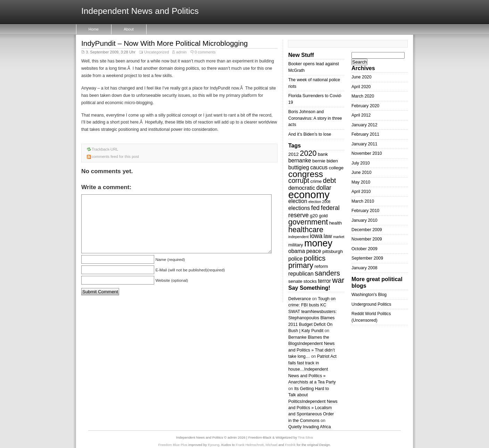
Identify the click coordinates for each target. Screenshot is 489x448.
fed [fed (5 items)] (316, 208)
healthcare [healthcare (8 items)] (306, 230)
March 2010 (363, 201)
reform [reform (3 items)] (321, 266)
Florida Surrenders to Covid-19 (315, 99)
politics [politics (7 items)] (315, 258)
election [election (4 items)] (298, 201)
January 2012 (364, 125)
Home (94, 29)
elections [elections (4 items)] (299, 208)
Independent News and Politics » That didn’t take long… (312, 350)
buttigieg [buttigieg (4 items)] (299, 167)
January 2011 (364, 144)
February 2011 (365, 134)
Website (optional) (172, 280)
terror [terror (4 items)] (324, 281)
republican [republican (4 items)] (301, 274)
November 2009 (367, 239)
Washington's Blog (369, 295)
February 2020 (365, 106)
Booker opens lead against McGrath (314, 67)
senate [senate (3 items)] (295, 281)
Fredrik (291, 445)
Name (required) (170, 259)
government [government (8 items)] (308, 222)
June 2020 (362, 77)
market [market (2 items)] (339, 237)
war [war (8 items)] (338, 280)
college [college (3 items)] (336, 168)
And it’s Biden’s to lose (310, 134)
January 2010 (364, 220)
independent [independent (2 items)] (299, 237)
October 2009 (364, 249)
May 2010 (361, 182)
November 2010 (367, 153)
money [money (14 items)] (318, 243)
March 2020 (363, 96)
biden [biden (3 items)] (332, 161)
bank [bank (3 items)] (323, 154)
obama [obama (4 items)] (297, 251)
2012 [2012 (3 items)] (293, 154)
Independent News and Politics (140, 11)
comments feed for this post (115, 157)
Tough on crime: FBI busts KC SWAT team (312, 305)
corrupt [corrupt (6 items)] (299, 181)
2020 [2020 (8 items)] (308, 153)
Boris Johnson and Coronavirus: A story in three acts (315, 118)
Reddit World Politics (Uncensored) (371, 317)
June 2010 (362, 172)
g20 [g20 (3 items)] (314, 216)
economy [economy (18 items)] (309, 195)
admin (181, 52)
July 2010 (361, 163)
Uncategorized (156, 52)
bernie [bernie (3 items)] (319, 161)
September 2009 (367, 258)
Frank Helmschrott (250, 445)
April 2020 (361, 87)
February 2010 (365, 211)
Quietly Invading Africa (310, 427)
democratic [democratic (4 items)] (302, 188)
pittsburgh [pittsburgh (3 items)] (333, 251)
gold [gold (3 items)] (323, 216)
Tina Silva (305, 437)
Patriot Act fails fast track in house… (312, 363)
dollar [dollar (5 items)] (324, 188)
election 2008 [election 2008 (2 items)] (319, 202)
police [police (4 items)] (295, 259)
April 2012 (361, 115)
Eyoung (213, 445)
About (129, 29)
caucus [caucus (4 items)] (319, 167)
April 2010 (361, 192)
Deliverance (300, 299)
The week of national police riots (314, 83)
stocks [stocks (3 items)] (310, 281)
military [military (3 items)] (296, 245)
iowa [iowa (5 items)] (316, 236)
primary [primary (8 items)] (301, 265)
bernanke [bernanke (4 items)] (300, 160)
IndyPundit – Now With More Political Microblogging (164, 43)
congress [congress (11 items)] (306, 174)
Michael (272, 445)
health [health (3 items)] (336, 223)
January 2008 (364, 268)
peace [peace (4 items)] (314, 251)
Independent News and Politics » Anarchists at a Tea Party (312, 376)
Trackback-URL (105, 149)
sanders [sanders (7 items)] (327, 273)
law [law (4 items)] (328, 236)
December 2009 (367, 230)
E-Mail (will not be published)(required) (190, 270)
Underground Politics (371, 304)
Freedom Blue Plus (173, 445)
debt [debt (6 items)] (330, 181)
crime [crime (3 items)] (316, 181)
